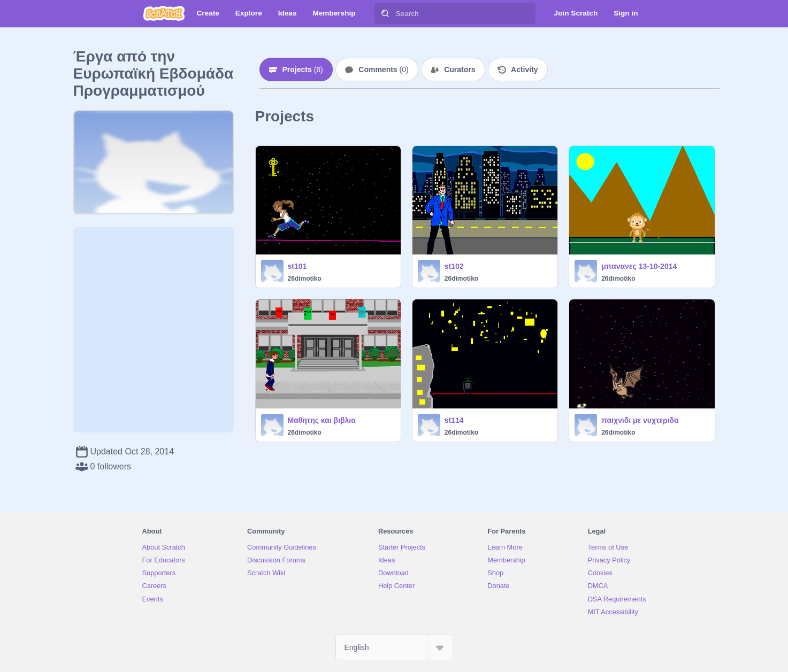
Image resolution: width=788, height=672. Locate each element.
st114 (454, 420)
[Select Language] (394, 647)
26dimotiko (305, 279)
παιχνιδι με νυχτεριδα (640, 420)
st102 (454, 266)
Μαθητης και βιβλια (322, 420)
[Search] (385, 13)
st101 (297, 266)
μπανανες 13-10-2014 (639, 266)
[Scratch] (164, 13)
